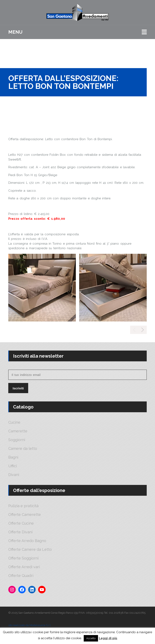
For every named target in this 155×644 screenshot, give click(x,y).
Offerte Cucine (21, 523)
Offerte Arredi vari (24, 567)
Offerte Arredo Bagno (27, 541)
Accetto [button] (91, 638)
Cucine (14, 422)
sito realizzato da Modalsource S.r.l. (30, 625)
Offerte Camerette (25, 515)
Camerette (18, 431)
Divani (14, 475)
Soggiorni (17, 440)
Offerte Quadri (21, 576)
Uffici (13, 466)
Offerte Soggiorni (23, 558)
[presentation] (143, 330)
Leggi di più (108, 638)
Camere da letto (23, 449)
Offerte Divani (20, 532)
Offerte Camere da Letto (30, 550)
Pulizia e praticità (23, 506)
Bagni (13, 457)
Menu (15, 32)
